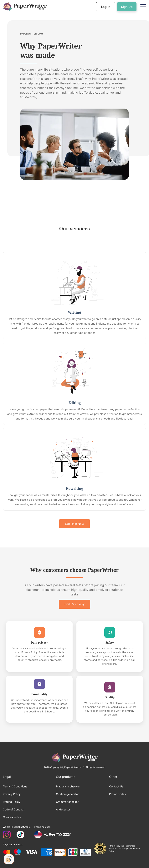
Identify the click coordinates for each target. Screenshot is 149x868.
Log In (106, 7)
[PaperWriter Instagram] (7, 835)
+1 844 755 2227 (57, 834)
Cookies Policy (12, 817)
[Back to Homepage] (25, 7)
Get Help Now (74, 524)
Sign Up (127, 7)
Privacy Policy (12, 794)
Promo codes (117, 794)
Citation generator (67, 794)
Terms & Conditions (15, 786)
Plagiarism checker (68, 786)
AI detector (63, 809)
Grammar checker (67, 802)
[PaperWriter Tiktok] (20, 835)
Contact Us (116, 786)
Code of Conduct (14, 809)
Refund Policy (12, 802)
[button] (143, 7)
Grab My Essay (74, 604)
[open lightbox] (74, 144)
